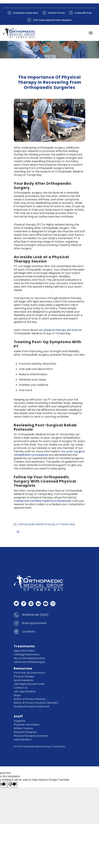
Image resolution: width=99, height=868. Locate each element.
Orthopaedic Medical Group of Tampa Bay (47, 524)
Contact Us (21, 688)
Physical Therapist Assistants (31, 736)
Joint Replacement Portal (29, 684)
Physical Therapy (24, 676)
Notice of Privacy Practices (30, 699)
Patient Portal (54, 13)
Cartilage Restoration (27, 654)
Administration (23, 740)
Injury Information (24, 651)
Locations (29, 632)
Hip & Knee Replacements (29, 658)
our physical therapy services (58, 330)
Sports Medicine (23, 680)
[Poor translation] (12, 785)
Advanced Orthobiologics (30, 662)
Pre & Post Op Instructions (29, 673)
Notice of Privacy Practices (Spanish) (36, 703)
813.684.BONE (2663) (35, 615)
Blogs (17, 695)
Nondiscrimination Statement (32, 706)
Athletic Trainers (23, 728)
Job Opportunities (25, 691)
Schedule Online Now (23, 13)
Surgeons (20, 721)
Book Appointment (34, 623)
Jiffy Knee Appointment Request (50, 20)
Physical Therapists (25, 732)
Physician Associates (27, 725)
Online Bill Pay (80, 13)
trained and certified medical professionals (42, 501)
